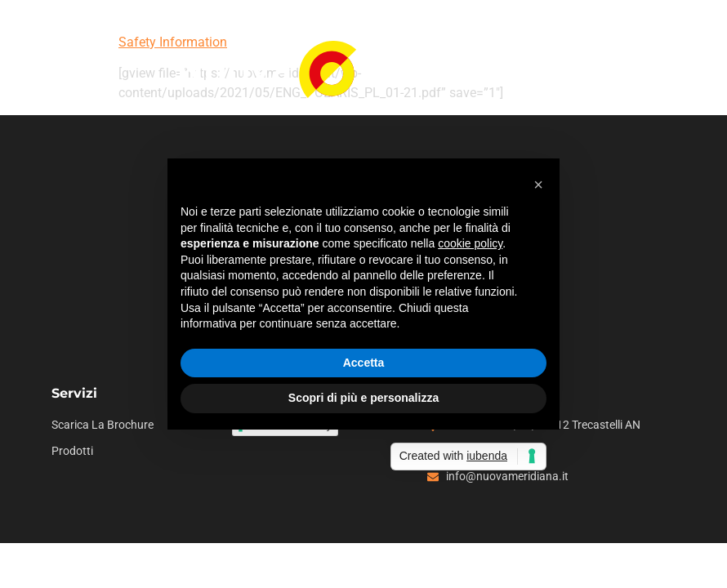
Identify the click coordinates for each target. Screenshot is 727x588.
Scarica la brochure (103, 425)
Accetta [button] (364, 363)
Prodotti (72, 451)
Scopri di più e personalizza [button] (363, 398)
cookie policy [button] (470, 243)
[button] (538, 185)
